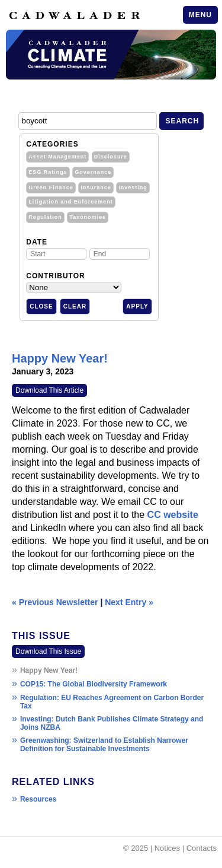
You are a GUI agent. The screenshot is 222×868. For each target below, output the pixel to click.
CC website (173, 515)
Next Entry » (129, 602)
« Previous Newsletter (55, 602)
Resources (38, 799)
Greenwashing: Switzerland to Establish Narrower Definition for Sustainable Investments (104, 745)
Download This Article (49, 390)
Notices (167, 848)
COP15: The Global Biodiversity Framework (94, 684)
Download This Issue (48, 651)
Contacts (202, 848)
